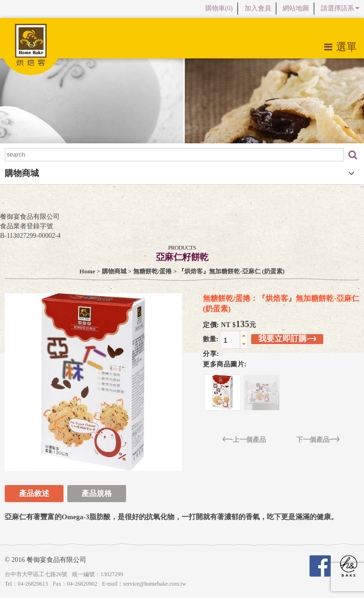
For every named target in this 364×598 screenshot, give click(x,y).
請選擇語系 (340, 8)
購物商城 (114, 271)
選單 (341, 47)
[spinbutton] (230, 340)
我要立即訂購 (287, 339)
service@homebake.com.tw (155, 584)
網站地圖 (296, 8)
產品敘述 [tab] (34, 493)
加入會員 (258, 8)
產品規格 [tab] (97, 493)
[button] (244, 336)
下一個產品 (318, 439)
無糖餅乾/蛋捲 (153, 271)
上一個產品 (244, 439)
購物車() (219, 8)
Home (87, 271)
